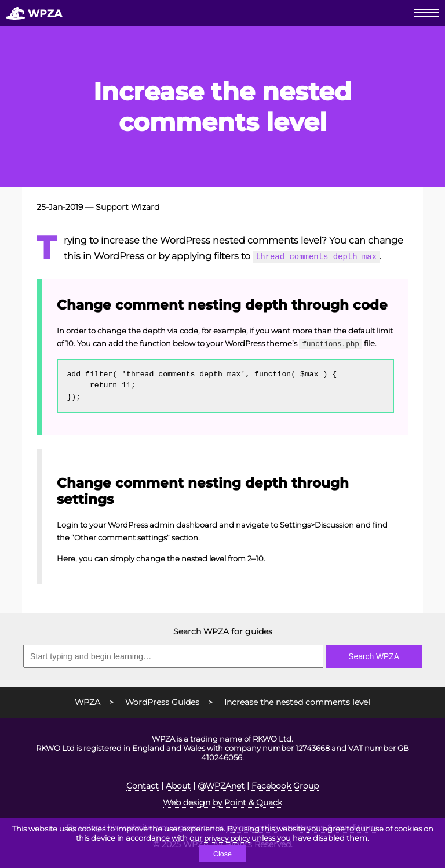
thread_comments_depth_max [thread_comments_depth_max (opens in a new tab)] (323, 256)
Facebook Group (285, 784)
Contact (143, 784)
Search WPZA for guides (223, 630)
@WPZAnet (221, 784)
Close (222, 854)
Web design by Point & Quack (222, 801)
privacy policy (227, 837)
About (178, 784)
